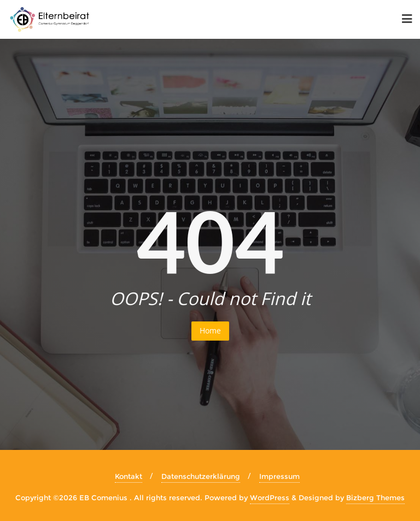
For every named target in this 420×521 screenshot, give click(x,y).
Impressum (279, 476)
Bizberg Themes (375, 497)
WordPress (270, 497)
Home (210, 330)
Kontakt (129, 476)
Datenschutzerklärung (201, 476)
